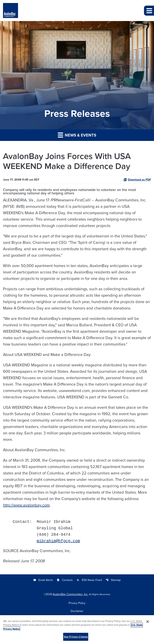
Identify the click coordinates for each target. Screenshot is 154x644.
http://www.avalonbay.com (26, 505)
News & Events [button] (77, 135)
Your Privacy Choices (76, 639)
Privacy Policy (77, 603)
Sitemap (113, 580)
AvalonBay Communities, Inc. (70, 594)
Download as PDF (137, 180)
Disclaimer (77, 611)
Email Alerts (43, 580)
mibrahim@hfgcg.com (58, 541)
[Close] (148, 624)
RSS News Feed (89, 580)
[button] (149, 11)
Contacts (65, 580)
